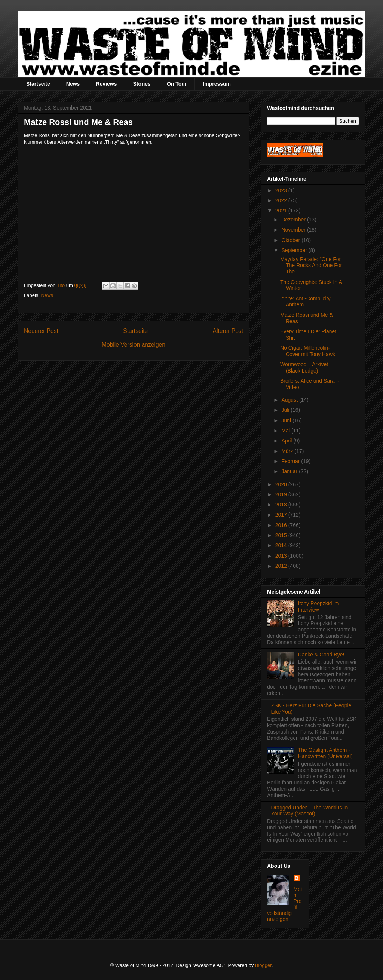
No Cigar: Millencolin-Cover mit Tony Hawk (308, 351)
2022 (282, 200)
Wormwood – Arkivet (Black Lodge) (304, 367)
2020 (282, 484)
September (295, 250)
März (288, 451)
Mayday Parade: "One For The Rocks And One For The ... (311, 266)
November (294, 230)
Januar (290, 471)
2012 (282, 566)
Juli (286, 410)
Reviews (106, 84)
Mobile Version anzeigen (134, 345)
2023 (282, 190)
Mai (286, 431)
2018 (282, 505)
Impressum (217, 84)
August (290, 400)
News (73, 84)
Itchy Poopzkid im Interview (319, 607)
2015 (282, 535)
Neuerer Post (41, 331)
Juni (287, 420)
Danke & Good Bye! (321, 655)
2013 (282, 556)
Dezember (294, 220)
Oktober (291, 240)
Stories (142, 84)
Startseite (38, 84)
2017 (282, 515)
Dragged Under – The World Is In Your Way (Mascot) (310, 811)
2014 (282, 545)
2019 (282, 494)
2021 (282, 211)
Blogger (263, 965)
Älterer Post (228, 331)
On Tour (177, 84)
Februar (291, 461)
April (287, 441)
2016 (282, 525)
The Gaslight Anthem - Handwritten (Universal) (325, 753)
